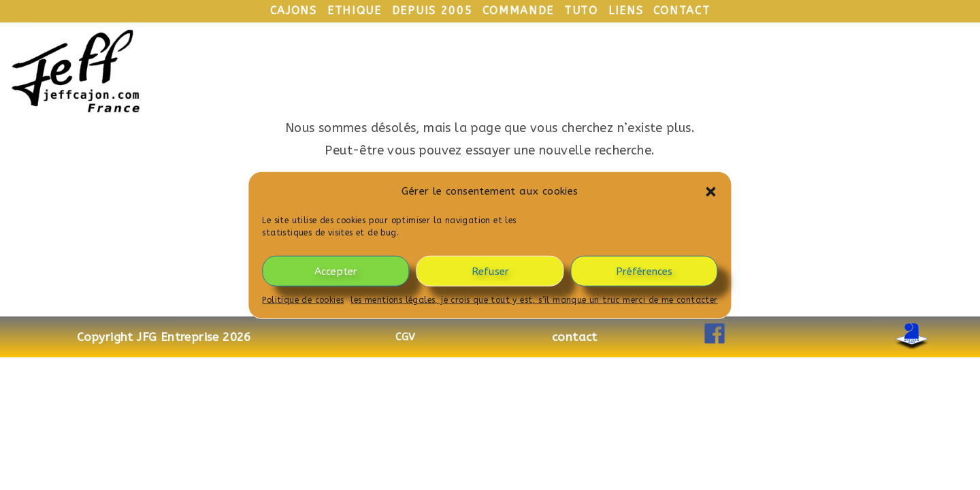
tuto (581, 11)
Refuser (490, 271)
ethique (355, 11)
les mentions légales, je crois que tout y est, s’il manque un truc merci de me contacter (534, 300)
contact (682, 11)
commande (518, 11)
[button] (711, 191)
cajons (294, 11)
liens (626, 11)
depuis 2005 (432, 11)
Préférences (644, 271)
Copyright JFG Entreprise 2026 (164, 337)
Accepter (336, 271)
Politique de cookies (303, 300)
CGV (405, 337)
